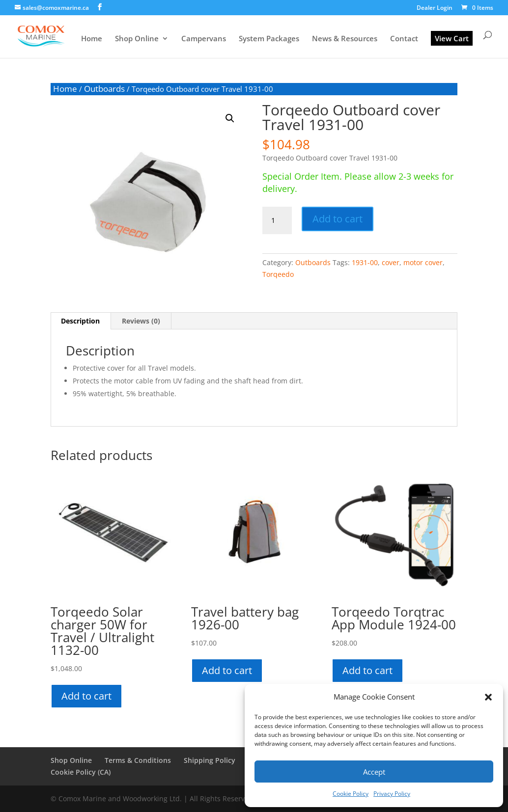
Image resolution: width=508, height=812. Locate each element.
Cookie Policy (351, 794)
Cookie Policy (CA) (81, 772)
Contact (404, 39)
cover (391, 262)
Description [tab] (80, 321)
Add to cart (338, 219)
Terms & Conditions (138, 760)
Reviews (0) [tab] (141, 321)
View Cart (452, 38)
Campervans (204, 39)
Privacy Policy (392, 794)
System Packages (269, 39)
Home (92, 39)
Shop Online (137, 39)
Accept (374, 772)
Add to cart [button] (86, 696)
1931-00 (365, 262)
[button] (488, 697)
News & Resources (345, 39)
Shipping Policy (210, 760)
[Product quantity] (277, 220)
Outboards (104, 89)
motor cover (423, 262)
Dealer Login (435, 8)
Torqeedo (278, 274)
